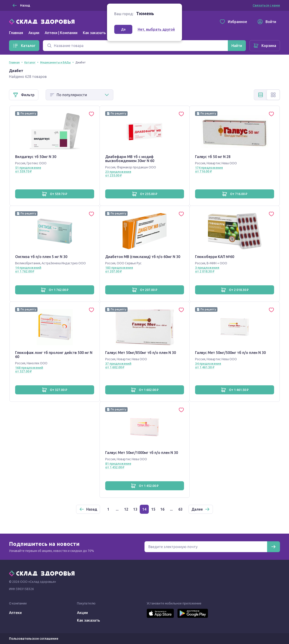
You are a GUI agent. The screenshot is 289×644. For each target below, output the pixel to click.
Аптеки (15, 613)
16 (162, 509)
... (117, 509)
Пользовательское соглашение (34, 639)
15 (153, 509)
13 (135, 509)
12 (126, 509)
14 (144, 509)
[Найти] (237, 46)
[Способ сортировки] (79, 95)
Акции (34, 33)
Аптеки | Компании (61, 33)
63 (180, 509)
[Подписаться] (273, 547)
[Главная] (43, 21)
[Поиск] (135, 46)
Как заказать (94, 33)
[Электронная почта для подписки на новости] (206, 547)
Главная (16, 33)
